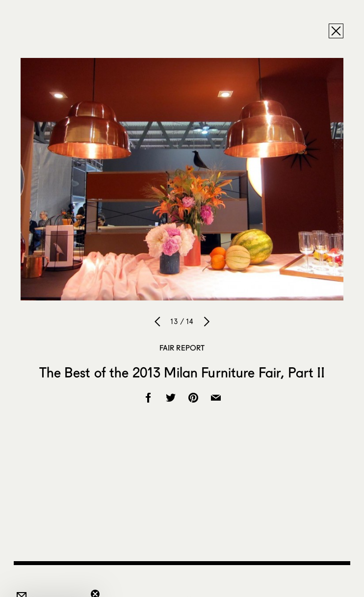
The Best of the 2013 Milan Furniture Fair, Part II (182, 372)
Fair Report (182, 348)
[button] (51, 585)
